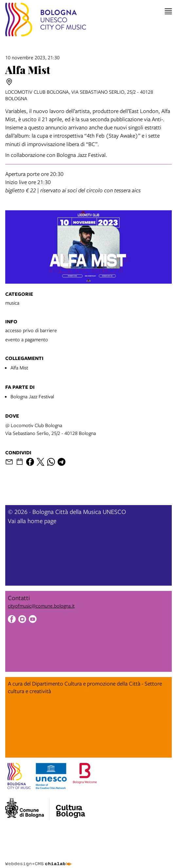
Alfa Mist (19, 368)
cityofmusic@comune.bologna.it (41, 606)
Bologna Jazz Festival (32, 396)
